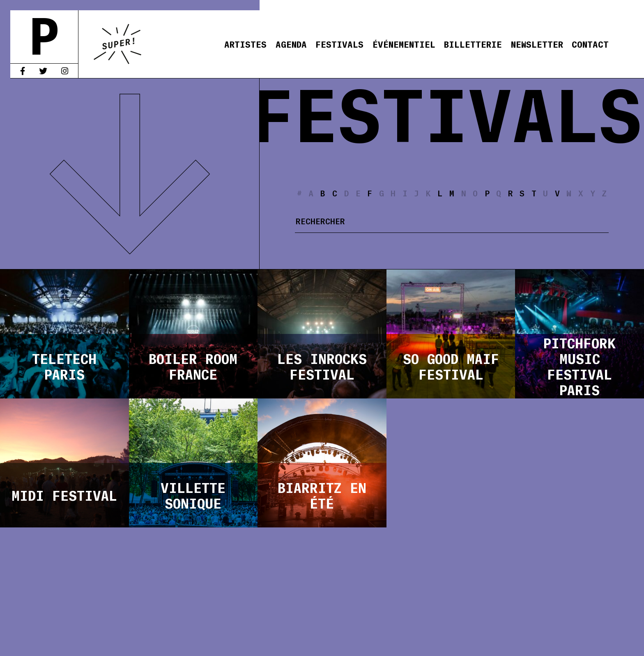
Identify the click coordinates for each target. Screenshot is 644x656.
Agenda (291, 44)
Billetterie (473, 44)
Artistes (245, 44)
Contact (590, 44)
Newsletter (537, 44)
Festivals (339, 44)
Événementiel (404, 44)
